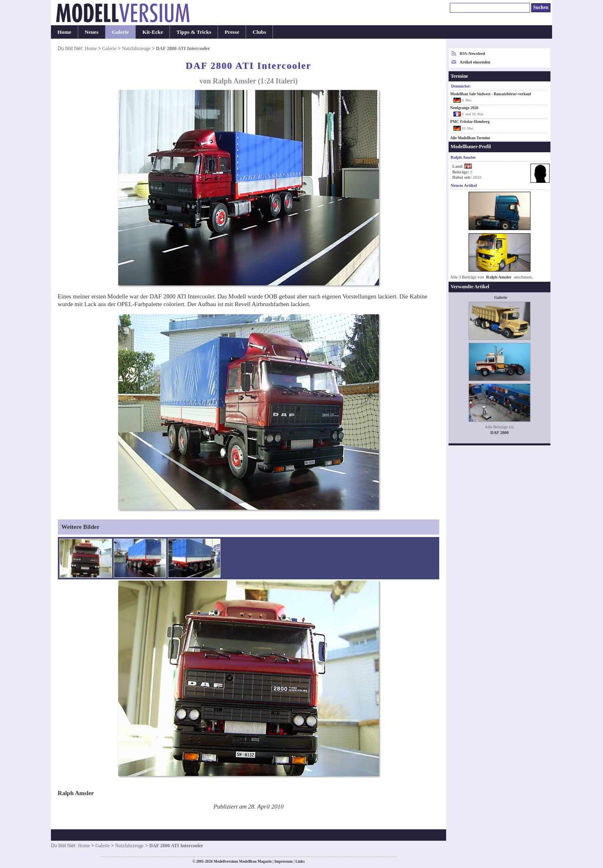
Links (300, 861)
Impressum (283, 861)
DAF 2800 (500, 433)
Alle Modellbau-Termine (470, 138)
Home (64, 32)
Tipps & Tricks (194, 32)
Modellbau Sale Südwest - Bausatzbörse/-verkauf (491, 94)
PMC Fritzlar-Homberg (470, 122)
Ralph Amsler (499, 277)
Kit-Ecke (153, 32)
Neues (92, 32)
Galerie (121, 32)
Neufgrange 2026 (464, 108)
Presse (232, 32)
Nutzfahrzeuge (136, 48)
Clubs (259, 32)
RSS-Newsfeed (472, 54)
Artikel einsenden (475, 62)
